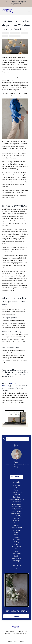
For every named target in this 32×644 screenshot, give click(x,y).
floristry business (16, 509)
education (6, 33)
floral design (16, 504)
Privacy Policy (10, 631)
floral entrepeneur (16, 506)
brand (16, 488)
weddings (16, 561)
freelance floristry (16, 514)
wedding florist (15, 36)
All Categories (16, 485)
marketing (25, 33)
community (16, 495)
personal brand (16, 530)
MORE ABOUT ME (16, 477)
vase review (16, 554)
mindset (16, 525)
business (16, 490)
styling (16, 542)
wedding (16, 556)
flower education (16, 511)
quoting (16, 537)
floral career (15, 33)
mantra (16, 518)
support (5, 36)
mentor (16, 523)
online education (16, 528)
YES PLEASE (16, 616)
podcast (16, 532)
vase (16, 551)
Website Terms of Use (19, 634)
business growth (16, 492)
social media (16, 540)
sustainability (16, 547)
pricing (16, 535)
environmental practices (16, 499)
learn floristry (16, 516)
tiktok (16, 549)
